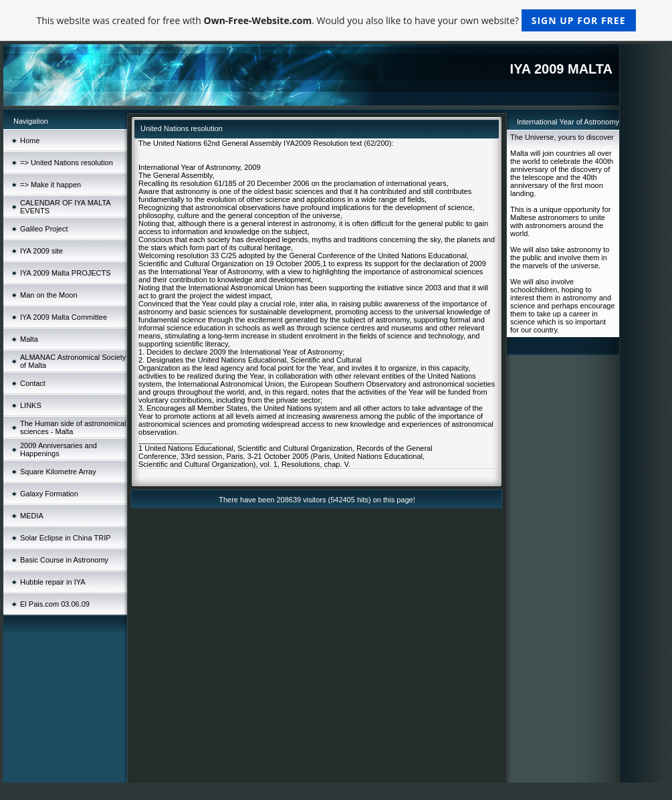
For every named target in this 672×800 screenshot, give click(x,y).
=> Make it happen (50, 185)
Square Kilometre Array (58, 472)
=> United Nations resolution (67, 163)
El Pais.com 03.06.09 (55, 604)
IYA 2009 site (41, 251)
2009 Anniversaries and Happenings (59, 449)
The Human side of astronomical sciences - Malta (73, 427)
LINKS (31, 405)
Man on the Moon (49, 295)
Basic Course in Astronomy (64, 560)
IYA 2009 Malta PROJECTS (66, 273)
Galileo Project (44, 229)
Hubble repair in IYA (53, 582)
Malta (29, 339)
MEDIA (32, 516)
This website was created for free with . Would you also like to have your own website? (336, 20)
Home (30, 140)
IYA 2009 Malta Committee (64, 317)
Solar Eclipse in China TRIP (66, 538)
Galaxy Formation (49, 494)
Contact (33, 383)
